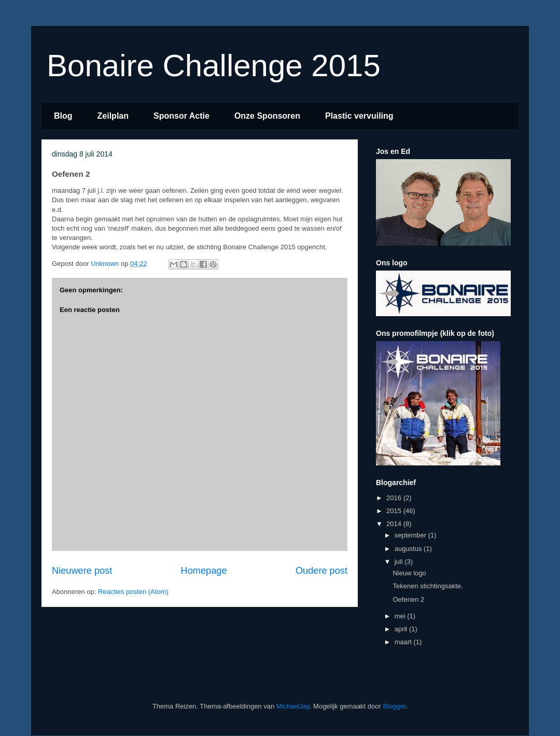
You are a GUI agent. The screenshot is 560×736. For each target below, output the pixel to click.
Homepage (204, 571)
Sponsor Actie (181, 116)
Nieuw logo (409, 573)
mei (401, 616)
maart (404, 642)
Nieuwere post (82, 571)
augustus (409, 549)
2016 (395, 498)
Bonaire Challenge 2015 (214, 66)
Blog (63, 116)
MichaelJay (293, 706)
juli (400, 562)
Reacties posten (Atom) (133, 592)
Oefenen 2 (408, 599)
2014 (395, 524)
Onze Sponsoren (267, 116)
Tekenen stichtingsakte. (428, 586)
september (411, 535)
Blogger (394, 706)
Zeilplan (113, 116)
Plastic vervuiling (359, 116)
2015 (395, 511)
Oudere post (321, 571)
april (402, 629)
